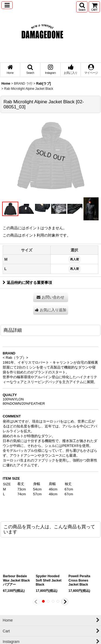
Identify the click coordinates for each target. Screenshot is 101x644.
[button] (7, 5)
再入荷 (74, 259)
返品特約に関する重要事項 (27, 283)
